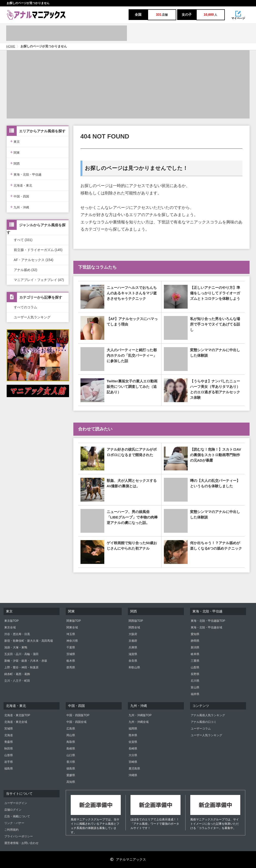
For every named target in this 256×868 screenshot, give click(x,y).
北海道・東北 (21, 185)
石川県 (195, 681)
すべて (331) (23, 240)
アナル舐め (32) (26, 270)
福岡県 (133, 729)
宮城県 (9, 729)
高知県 (71, 782)
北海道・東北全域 (16, 722)
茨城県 (71, 654)
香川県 (71, 762)
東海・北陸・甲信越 (26, 174)
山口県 (71, 755)
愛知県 (195, 634)
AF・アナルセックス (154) (34, 260)
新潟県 (195, 647)
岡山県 (71, 735)
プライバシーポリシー (19, 836)
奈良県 (133, 661)
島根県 (71, 749)
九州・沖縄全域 (139, 722)
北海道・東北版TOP (17, 715)
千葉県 (71, 647)
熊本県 (133, 735)
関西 (15, 163)
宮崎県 (133, 762)
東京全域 (10, 627)
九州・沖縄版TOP (140, 715)
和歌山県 (134, 667)
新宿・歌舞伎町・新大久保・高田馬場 (29, 641)
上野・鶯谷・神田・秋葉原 (21, 667)
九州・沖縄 (20, 207)
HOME (11, 46)
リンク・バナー (14, 823)
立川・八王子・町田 (17, 681)
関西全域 (134, 627)
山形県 (9, 755)
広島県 (71, 729)
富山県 (195, 687)
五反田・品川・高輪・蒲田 (21, 654)
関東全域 (72, 627)
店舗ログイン (13, 810)
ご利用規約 (11, 830)
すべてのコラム (25, 307)
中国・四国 (20, 196)
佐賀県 (133, 742)
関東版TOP (74, 621)
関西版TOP (136, 621)
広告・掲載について (17, 816)
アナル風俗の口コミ (204, 722)
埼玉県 (71, 634)
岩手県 (9, 762)
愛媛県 (71, 775)
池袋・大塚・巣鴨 (16, 647)
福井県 (195, 694)
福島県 (9, 769)
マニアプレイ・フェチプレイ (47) (39, 280)
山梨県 (195, 667)
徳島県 (71, 769)
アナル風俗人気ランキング (208, 715)
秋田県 (9, 749)
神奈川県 (72, 641)
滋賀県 (133, 654)
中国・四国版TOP (78, 715)
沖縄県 (133, 775)
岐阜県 (195, 654)
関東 (15, 152)
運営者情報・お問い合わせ (21, 843)
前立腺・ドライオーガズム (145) (38, 250)
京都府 (133, 641)
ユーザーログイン (16, 803)
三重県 (195, 661)
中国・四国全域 (76, 722)
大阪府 (133, 634)
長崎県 (133, 749)
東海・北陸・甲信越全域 (206, 627)
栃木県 (71, 661)
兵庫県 (133, 647)
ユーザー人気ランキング (32, 317)
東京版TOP (11, 621)
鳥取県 (71, 742)
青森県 (9, 742)
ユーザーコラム (201, 729)
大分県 (133, 755)
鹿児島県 (134, 769)
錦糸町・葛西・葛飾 (17, 674)
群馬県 (71, 667)
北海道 (9, 735)
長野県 (195, 674)
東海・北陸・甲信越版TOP (208, 621)
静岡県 (195, 641)
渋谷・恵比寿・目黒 (17, 634)
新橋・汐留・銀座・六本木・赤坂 (26, 661)
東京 (15, 141)
